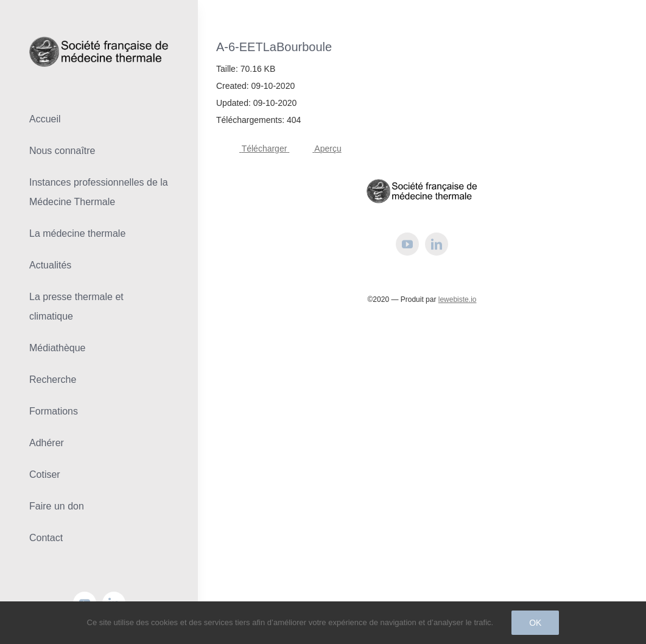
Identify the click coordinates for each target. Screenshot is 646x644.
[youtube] (407, 244)
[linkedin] (437, 244)
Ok (535, 623)
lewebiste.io (458, 299)
